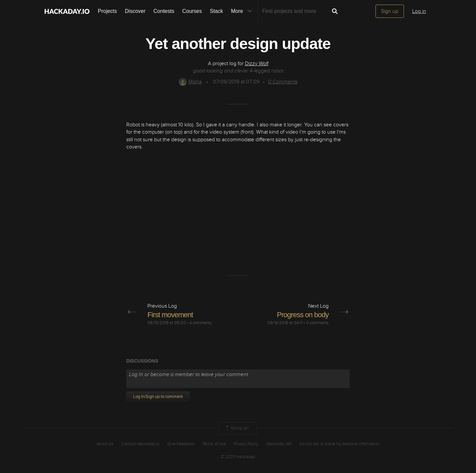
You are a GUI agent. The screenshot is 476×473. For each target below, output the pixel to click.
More (243, 11)
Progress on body (302, 315)
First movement (170, 315)
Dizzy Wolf (257, 64)
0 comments (317, 323)
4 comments (200, 323)
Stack (217, 11)
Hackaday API (279, 444)
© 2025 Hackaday (238, 457)
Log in (419, 11)
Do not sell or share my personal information (339, 444)
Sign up (390, 11)
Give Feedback (181, 444)
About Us (105, 444)
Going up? (237, 428)
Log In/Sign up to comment (158, 397)
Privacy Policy (246, 444)
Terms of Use (214, 444)
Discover (135, 11)
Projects (107, 11)
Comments (283, 82)
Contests (164, 11)
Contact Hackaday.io (140, 444)
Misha (190, 82)
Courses (192, 11)
